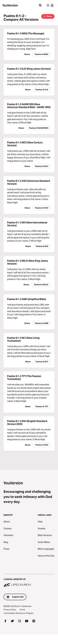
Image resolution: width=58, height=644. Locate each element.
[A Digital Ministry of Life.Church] (29, 581)
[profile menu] (50, 5)
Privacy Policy (10, 610)
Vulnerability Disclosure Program (18, 613)
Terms (22, 610)
